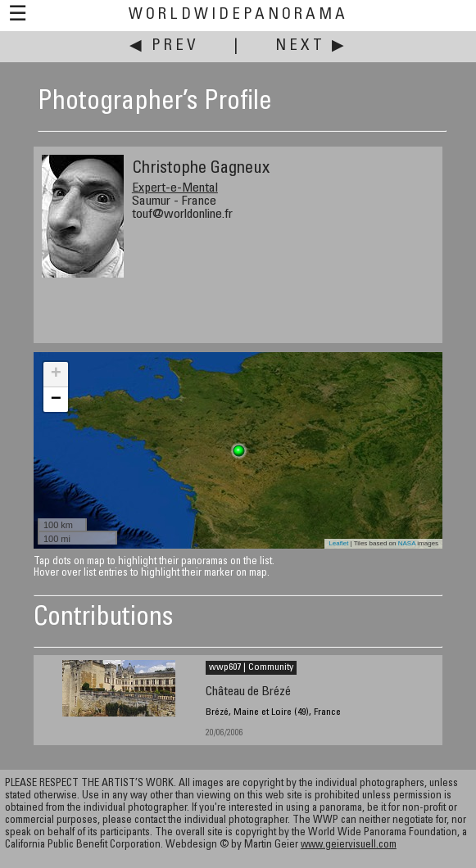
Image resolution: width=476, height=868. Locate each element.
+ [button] (56, 374)
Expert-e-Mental (175, 188)
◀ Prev (164, 46)
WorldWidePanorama (238, 15)
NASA (407, 543)
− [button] (56, 400)
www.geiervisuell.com (349, 845)
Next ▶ (311, 46)
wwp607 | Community (251, 667)
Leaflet (338, 543)
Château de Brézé (248, 692)
